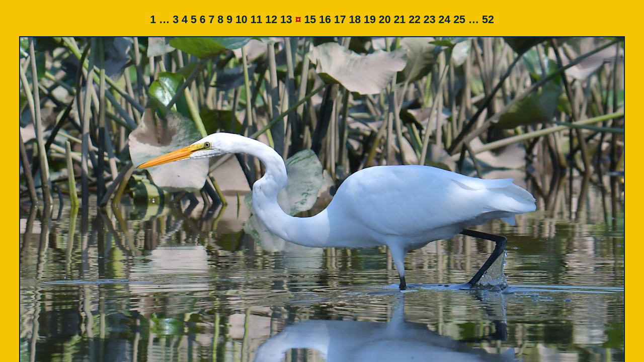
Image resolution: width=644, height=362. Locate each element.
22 (415, 20)
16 (325, 20)
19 (370, 20)
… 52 (481, 20)
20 (385, 20)
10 (242, 20)
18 (355, 20)
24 (444, 20)
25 (459, 20)
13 (286, 20)
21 (399, 20)
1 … (160, 20)
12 (271, 20)
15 (310, 20)
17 (340, 20)
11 (257, 20)
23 (430, 20)
